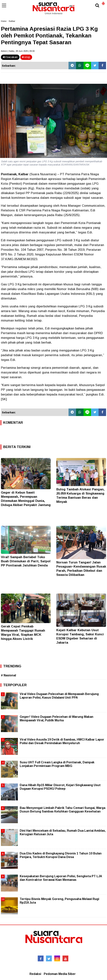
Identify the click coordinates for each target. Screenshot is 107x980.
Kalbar (12, 21)
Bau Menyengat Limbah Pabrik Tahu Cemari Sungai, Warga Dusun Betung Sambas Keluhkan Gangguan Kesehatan (63, 810)
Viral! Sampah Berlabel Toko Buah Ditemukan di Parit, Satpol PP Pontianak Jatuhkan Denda (26, 561)
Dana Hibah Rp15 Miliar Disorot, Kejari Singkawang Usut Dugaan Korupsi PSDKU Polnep (60, 787)
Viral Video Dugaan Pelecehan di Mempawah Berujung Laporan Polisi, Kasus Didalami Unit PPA (59, 696)
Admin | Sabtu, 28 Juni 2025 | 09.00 (18, 51)
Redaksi (35, 974)
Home (4, 21)
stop (26, 57)
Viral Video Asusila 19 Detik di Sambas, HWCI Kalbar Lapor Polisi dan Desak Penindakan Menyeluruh (62, 741)
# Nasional (8, 675)
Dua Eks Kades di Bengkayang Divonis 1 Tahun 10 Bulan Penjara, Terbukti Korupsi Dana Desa (61, 855)
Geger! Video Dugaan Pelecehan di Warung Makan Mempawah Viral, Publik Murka (57, 718)
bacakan (10, 57)
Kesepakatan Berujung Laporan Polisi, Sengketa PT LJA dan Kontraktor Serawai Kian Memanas (61, 878)
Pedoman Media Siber (60, 974)
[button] (103, 2)
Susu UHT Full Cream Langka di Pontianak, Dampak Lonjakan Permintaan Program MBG (57, 764)
